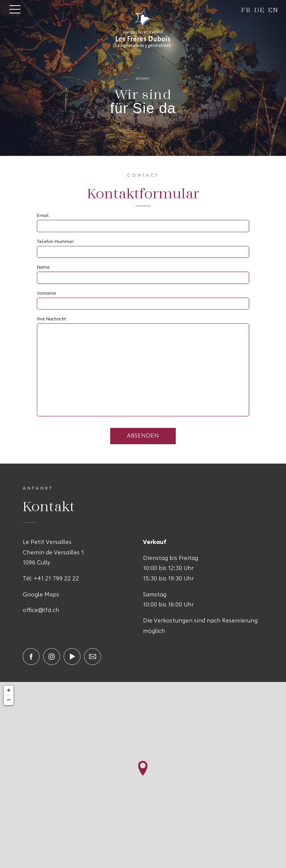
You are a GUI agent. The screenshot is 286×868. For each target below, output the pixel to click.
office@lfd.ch (41, 611)
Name (43, 268)
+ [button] (9, 691)
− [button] (9, 700)
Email (43, 216)
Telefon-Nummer (55, 242)
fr (246, 10)
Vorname (47, 294)
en (273, 10)
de (259, 10)
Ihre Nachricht (51, 319)
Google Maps (41, 595)
